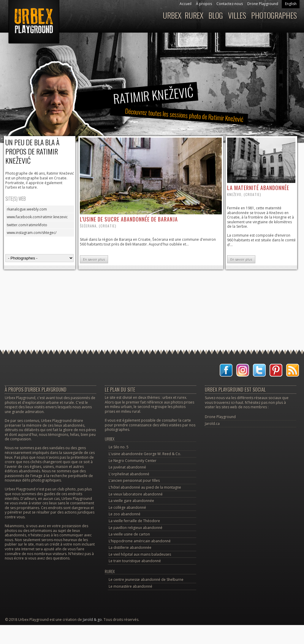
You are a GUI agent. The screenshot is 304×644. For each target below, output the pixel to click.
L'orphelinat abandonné (129, 474)
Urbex (172, 15)
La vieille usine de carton (129, 534)
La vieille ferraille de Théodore (134, 521)
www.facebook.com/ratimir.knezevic (37, 217)
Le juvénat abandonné (127, 467)
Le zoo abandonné (125, 514)
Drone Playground (263, 4)
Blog (216, 15)
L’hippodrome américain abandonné (140, 541)
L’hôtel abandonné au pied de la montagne (145, 487)
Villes (237, 15)
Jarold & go (92, 620)
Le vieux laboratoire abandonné (136, 494)
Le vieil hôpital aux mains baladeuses (140, 554)
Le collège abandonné (127, 507)
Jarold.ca (212, 424)
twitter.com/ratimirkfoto (27, 225)
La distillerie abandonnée (130, 547)
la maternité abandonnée (258, 188)
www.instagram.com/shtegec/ (32, 233)
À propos (204, 4)
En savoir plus (94, 259)
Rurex (194, 15)
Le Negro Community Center (133, 461)
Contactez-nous (230, 4)
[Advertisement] (152, 294)
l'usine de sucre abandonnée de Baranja (129, 219)
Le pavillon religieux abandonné (136, 528)
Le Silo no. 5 (119, 447)
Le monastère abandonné (130, 586)
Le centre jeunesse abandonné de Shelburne (146, 580)
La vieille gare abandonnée (131, 501)
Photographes (274, 15)
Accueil (186, 4)
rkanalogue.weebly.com (27, 209)
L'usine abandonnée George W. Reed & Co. (145, 454)
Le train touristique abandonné (135, 561)
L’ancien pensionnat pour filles (134, 480)
